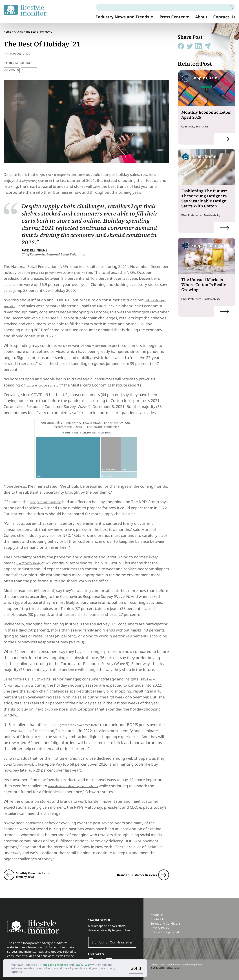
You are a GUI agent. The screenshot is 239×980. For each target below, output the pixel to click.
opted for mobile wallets (25, 760)
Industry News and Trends (123, 17)
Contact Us (224, 17)
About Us (157, 911)
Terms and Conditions (56, 965)
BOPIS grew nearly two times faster (82, 721)
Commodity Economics (197, 126)
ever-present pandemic (50, 498)
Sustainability (216, 215)
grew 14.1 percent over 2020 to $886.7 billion (71, 268)
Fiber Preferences (193, 215)
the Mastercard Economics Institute (89, 341)
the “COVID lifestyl (32, 559)
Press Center (172, 17)
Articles (18, 30)
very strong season (39, 176)
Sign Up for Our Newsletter (112, 938)
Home (7, 30)
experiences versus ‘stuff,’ (49, 381)
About (201, 17)
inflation (96, 170)
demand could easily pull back (74, 525)
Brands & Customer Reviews (131, 871)
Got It (136, 968)
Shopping (29, 66)
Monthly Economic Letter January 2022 (39, 871)
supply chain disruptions (58, 170)
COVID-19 (12, 66)
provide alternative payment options (81, 782)
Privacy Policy (87, 965)
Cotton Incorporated (165, 928)
